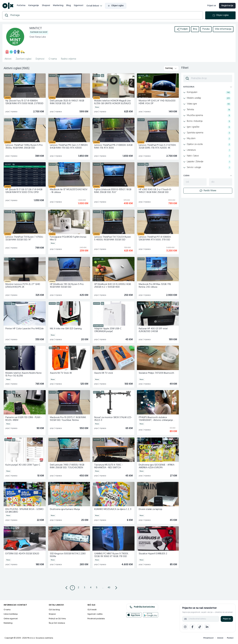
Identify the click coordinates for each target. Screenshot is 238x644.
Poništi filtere (208, 191)
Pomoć (230, 638)
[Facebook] (192, 627)
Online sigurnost (11, 619)
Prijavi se (227, 619)
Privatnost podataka (96, 619)
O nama (7, 610)
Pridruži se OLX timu (57, 619)
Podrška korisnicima (142, 607)
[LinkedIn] (207, 627)
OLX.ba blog (54, 610)
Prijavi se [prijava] (212, 6)
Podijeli (182, 29)
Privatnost (208, 638)
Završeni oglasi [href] (24, 59)
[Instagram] (185, 627)
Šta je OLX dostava (57, 623)
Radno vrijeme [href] (69, 59)
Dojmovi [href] (40, 59)
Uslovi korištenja (11, 614)
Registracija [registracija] (227, 6)
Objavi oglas (116, 6)
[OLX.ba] (8, 6)
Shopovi (46, 6)
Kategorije (34, 6)
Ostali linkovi (94, 6)
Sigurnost (79, 6)
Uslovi (220, 638)
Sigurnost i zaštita (95, 614)
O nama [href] (53, 59)
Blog (69, 6)
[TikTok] (200, 627)
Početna (21, 6)
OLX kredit (92, 610)
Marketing (58, 6)
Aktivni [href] (8, 59)
